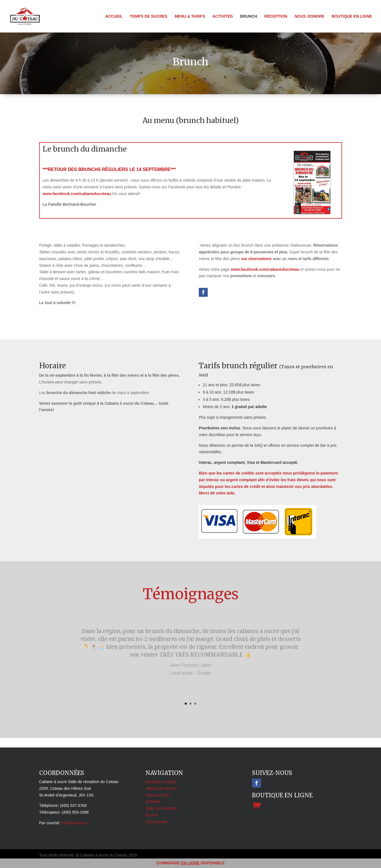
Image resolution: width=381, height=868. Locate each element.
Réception (276, 16)
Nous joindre (310, 16)
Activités (222, 16)
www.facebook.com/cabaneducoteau (77, 194)
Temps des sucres (161, 788)
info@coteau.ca (75, 823)
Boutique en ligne (352, 16)
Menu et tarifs (157, 795)
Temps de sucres (149, 16)
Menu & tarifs (190, 16)
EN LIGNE (190, 863)
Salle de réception (161, 808)
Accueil (114, 16)
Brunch (249, 16)
